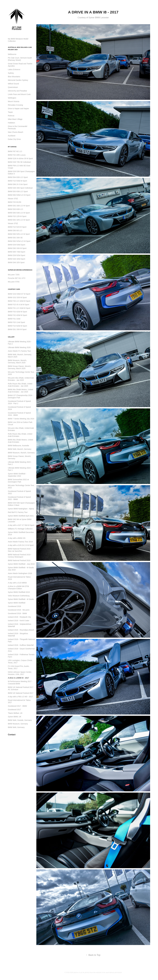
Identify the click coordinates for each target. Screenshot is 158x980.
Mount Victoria (14, 101)
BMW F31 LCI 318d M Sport (19, 308)
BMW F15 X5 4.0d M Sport (18, 305)
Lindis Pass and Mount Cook (19, 94)
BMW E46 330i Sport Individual (20, 188)
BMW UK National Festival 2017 (21, 693)
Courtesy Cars (14, 289)
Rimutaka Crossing (15, 105)
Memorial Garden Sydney (18, 80)
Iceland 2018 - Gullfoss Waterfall (21, 645)
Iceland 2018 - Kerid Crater (19, 621)
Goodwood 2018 (14, 606)
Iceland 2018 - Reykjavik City (19, 617)
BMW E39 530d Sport (16, 245)
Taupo (10, 112)
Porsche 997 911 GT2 (17, 278)
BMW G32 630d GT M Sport (19, 294)
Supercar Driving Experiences (20, 270)
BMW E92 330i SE (15, 238)
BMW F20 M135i (14, 202)
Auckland (12, 136)
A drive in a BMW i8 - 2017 (18, 678)
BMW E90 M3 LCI (15, 231)
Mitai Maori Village (15, 119)
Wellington (12, 98)
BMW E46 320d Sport (16, 259)
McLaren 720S (14, 275)
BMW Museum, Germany (18, 724)
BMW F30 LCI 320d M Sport (19, 301)
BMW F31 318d (14, 319)
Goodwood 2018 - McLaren (19, 610)
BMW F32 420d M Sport (17, 315)
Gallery (11, 337)
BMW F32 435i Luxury (17, 155)
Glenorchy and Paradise (17, 91)
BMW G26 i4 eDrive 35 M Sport (20, 158)
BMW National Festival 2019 (19, 560)
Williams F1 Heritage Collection (20, 529)
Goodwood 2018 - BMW (17, 613)
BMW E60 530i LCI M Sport (19, 213)
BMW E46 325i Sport (16, 262)
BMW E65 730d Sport (16, 252)
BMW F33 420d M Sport (17, 312)
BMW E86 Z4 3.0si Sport (18, 184)
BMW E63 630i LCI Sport (18, 191)
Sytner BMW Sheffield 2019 (19, 592)
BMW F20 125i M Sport (17, 216)
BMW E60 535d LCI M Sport (19, 195)
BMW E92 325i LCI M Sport (19, 220)
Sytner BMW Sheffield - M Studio (21, 599)
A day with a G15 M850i (17, 583)
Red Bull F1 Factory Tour (18, 512)
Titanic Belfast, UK (15, 713)
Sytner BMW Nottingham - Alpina (21, 509)
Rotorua (11, 116)
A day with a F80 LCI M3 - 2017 (20, 697)
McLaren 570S (14, 282)
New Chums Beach (16, 132)
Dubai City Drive (14, 139)
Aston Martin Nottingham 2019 (20, 573)
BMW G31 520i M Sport (17, 297)
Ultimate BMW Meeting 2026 (19, 347)
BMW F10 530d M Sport (17, 181)
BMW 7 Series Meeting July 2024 (21, 419)
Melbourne (12, 54)
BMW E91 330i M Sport (17, 329)
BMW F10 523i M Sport (17, 227)
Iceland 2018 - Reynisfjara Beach (21, 630)
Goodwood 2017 (14, 710)
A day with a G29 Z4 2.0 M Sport (21, 545)
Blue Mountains (14, 77)
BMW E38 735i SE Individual (19, 162)
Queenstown (13, 87)
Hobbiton (11, 123)
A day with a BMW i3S (17, 538)
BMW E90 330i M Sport (17, 248)
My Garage (12, 147)
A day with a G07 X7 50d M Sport (21, 525)
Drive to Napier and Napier (18, 109)
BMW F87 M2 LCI (15, 151)
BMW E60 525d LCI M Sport (19, 241)
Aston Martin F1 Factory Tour (19, 351)
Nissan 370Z (13, 199)
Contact (12, 735)
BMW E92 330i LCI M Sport (19, 206)
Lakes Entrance (14, 69)
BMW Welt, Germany (16, 727)
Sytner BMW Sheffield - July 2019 (21, 564)
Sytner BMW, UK (15, 717)
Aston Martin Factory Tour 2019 (20, 542)
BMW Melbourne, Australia (18, 446)
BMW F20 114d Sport (16, 322)
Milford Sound (13, 84)
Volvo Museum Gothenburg (19, 596)
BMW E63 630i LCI (15, 209)
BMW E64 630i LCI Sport (18, 177)
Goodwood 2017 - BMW (17, 706)
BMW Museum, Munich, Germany (21, 453)
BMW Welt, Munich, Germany (20, 449)
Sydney (11, 73)
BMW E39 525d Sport (16, 255)
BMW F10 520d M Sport (17, 326)
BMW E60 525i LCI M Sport (19, 234)
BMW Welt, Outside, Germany (20, 720)
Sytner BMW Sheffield (17, 603)
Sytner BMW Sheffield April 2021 (21, 516)
